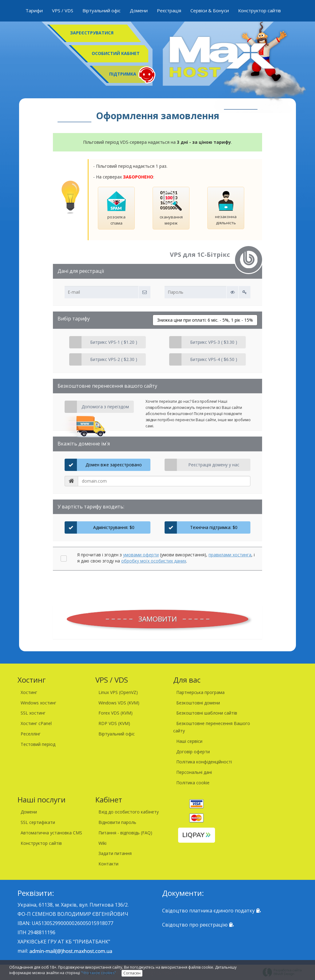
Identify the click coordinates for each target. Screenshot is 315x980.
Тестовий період (38, 744)
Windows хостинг (38, 703)
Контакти (108, 864)
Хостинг (29, 692)
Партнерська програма (200, 692)
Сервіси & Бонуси (210, 10)
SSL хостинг (33, 713)
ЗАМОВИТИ (158, 619)
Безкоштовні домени (198, 703)
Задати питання (115, 853)
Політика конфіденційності (204, 762)
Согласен (132, 973)
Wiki (102, 843)
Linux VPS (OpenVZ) (118, 692)
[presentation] (157, 589)
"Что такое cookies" (98, 973)
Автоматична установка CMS (51, 833)
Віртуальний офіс (102, 10)
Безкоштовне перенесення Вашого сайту (212, 727)
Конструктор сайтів (259, 10)
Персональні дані (194, 772)
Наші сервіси (189, 741)
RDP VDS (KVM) (114, 723)
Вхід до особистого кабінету (129, 812)
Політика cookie (193, 783)
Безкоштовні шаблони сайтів (207, 713)
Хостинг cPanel (36, 723)
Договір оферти (193, 752)
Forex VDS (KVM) (116, 713)
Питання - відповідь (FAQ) (125, 833)
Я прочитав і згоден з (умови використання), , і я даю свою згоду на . (166, 558)
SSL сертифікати (38, 822)
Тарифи (34, 10)
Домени (139, 10)
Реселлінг (31, 734)
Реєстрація (169, 10)
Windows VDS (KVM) (119, 703)
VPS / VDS (63, 10)
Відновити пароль (117, 822)
